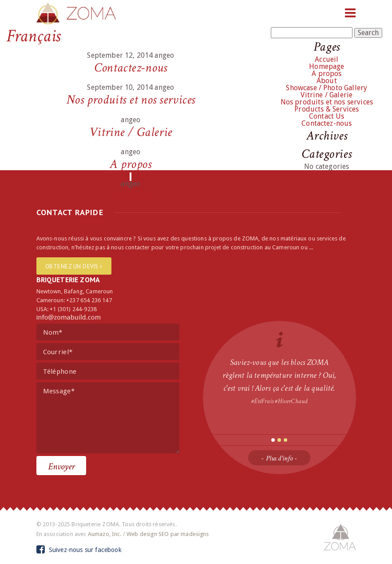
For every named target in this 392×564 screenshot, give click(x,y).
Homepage (327, 66)
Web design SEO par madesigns (168, 534)
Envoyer (61, 466)
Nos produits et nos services (131, 100)
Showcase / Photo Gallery (327, 88)
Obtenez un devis (74, 267)
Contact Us (327, 116)
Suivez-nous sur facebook (79, 550)
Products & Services (327, 109)
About (327, 81)
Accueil (131, 196)
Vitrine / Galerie (131, 132)
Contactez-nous (131, 68)
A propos (131, 164)
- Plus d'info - (279, 458)
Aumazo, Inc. (105, 534)
